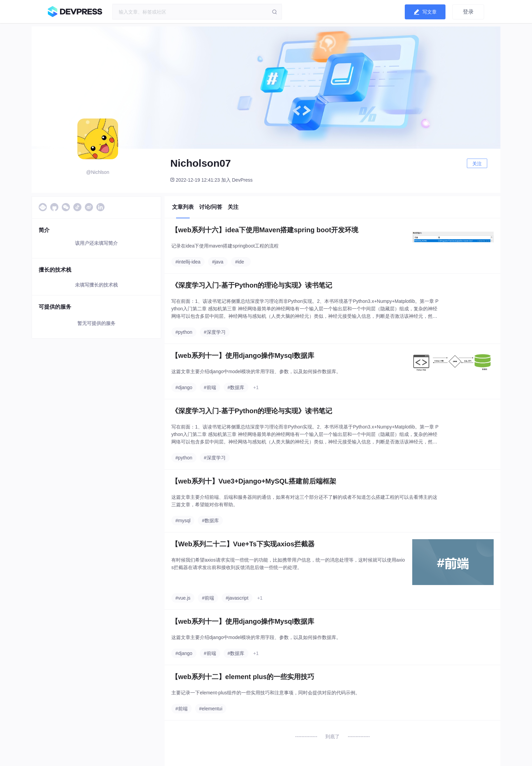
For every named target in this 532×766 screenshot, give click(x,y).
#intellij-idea (188, 262)
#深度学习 (215, 332)
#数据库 (236, 387)
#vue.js (183, 598)
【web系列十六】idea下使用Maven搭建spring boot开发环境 (265, 230)
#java (218, 262)
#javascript (237, 598)
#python (184, 332)
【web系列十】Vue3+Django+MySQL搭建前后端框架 (254, 481)
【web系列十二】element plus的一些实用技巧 (243, 677)
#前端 (210, 387)
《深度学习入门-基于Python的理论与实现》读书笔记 (252, 285)
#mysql (183, 521)
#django (184, 387)
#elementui (211, 709)
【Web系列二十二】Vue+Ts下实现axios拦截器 (243, 544)
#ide (240, 262)
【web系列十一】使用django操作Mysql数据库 (243, 355)
